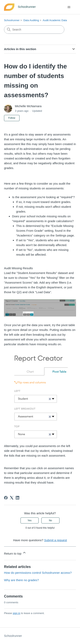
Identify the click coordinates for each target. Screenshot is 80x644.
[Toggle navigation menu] (69, 7)
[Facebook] (6, 498)
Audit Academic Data (55, 20)
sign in (16, 613)
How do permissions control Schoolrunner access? (38, 573)
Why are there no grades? (21, 580)
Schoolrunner (12, 20)
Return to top (15, 553)
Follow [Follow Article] (12, 118)
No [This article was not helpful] (50, 520)
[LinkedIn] (17, 498)
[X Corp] (12, 498)
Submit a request (55, 540)
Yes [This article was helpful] (30, 520)
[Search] (34, 30)
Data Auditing (31, 20)
